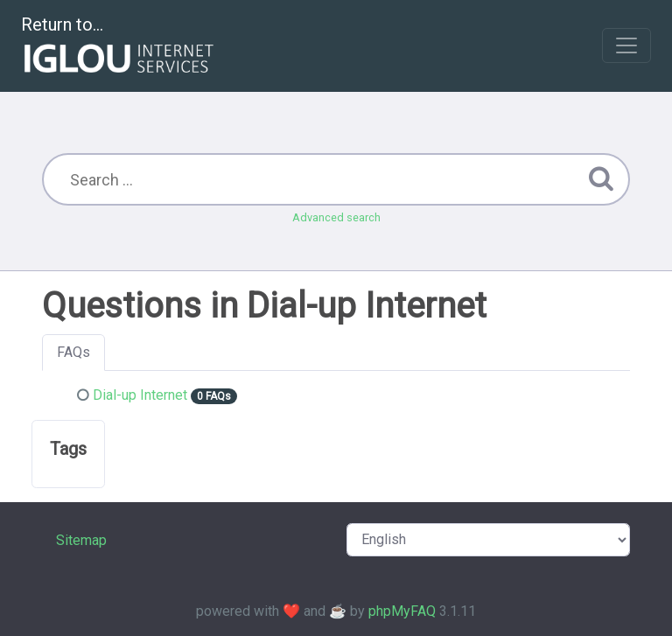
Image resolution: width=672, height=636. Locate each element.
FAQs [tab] (73, 352)
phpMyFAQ (402, 611)
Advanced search (336, 217)
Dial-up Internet (140, 395)
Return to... (119, 47)
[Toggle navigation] (626, 45)
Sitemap (81, 540)
